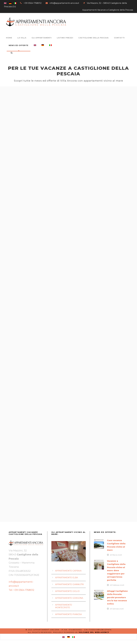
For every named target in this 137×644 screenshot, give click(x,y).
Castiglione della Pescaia (94, 38)
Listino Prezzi (65, 38)
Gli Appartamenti (42, 38)
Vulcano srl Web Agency (94, 632)
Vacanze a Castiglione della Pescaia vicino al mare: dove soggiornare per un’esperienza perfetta (116, 571)
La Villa (22, 38)
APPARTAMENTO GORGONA (69, 598)
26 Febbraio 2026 (117, 585)
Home (9, 38)
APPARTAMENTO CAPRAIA (68, 571)
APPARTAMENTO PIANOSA (68, 614)
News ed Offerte (19, 45)
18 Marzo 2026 (116, 555)
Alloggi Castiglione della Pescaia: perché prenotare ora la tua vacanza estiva (117, 597)
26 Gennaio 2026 (117, 609)
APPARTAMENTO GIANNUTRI (70, 584)
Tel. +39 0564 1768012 (22, 590)
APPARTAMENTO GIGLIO (67, 591)
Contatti (119, 38)
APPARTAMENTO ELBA (66, 578)
